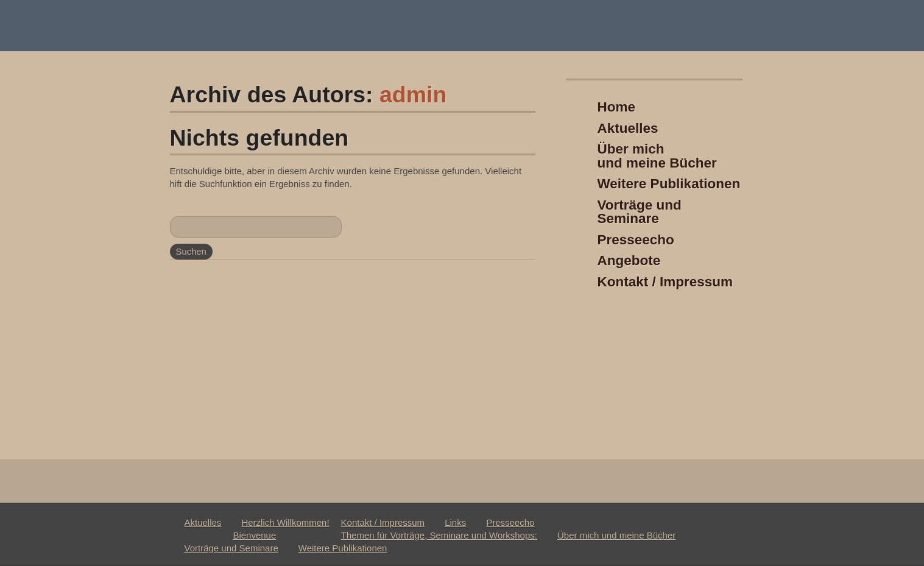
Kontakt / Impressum (665, 282)
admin (413, 94)
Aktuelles (628, 128)
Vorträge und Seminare (640, 212)
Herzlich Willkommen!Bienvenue (281, 529)
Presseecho (636, 240)
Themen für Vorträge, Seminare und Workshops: (439, 535)
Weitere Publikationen (669, 184)
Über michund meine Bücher (657, 156)
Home (617, 107)
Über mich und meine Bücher (616, 535)
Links (455, 522)
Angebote (629, 260)
